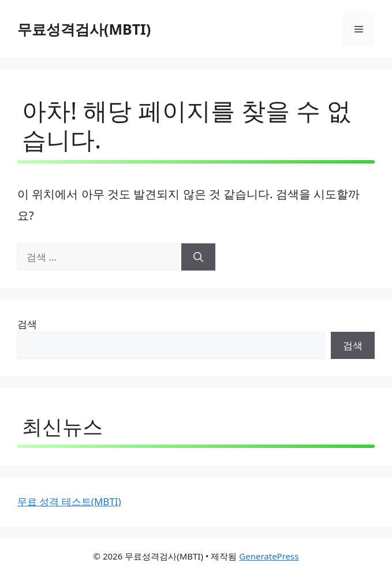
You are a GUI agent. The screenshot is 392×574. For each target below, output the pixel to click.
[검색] (198, 257)
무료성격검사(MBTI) (84, 29)
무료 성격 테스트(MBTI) (69, 501)
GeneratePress (269, 556)
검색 (27, 324)
